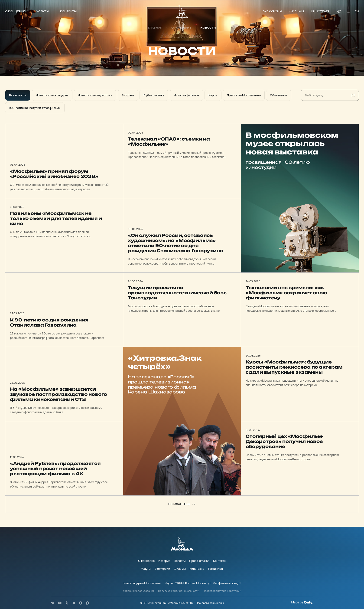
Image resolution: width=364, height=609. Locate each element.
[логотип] (182, 11)
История (164, 561)
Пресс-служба (199, 561)
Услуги (43, 11)
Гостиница (215, 569)
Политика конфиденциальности (179, 591)
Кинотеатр (320, 11)
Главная (155, 28)
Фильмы (297, 11)
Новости (180, 561)
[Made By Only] (302, 602)
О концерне (15, 11)
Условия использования (139, 591)
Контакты (68, 11)
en (357, 11)
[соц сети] (53, 603)
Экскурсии (272, 11)
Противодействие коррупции (222, 591)
